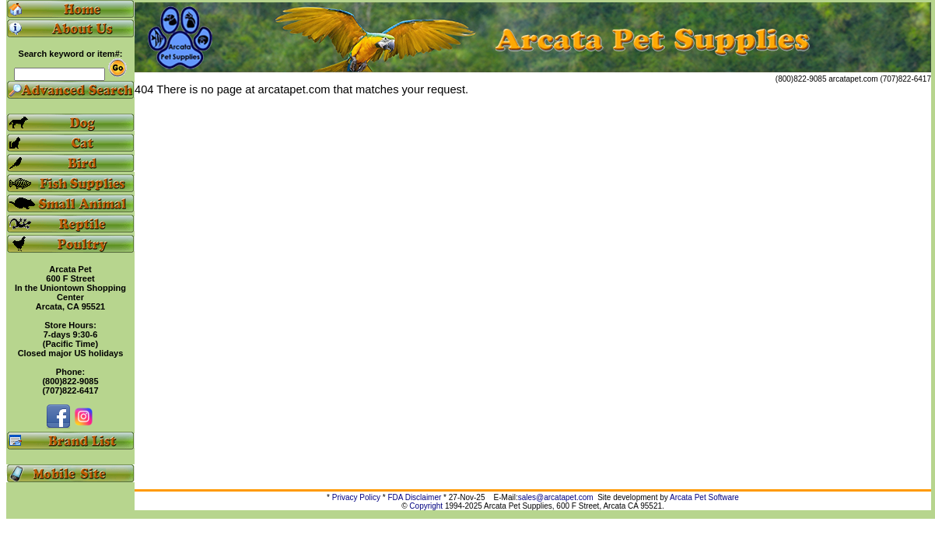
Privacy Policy (356, 497)
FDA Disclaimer (414, 497)
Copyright (426, 506)
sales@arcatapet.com (556, 497)
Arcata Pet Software (704, 497)
